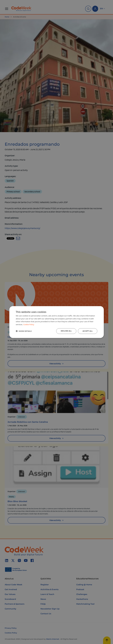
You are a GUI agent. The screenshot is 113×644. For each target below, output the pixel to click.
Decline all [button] (66, 331)
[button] (24, 331)
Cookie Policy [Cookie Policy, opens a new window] (29, 324)
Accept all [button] (88, 331)
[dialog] (57, 322)
